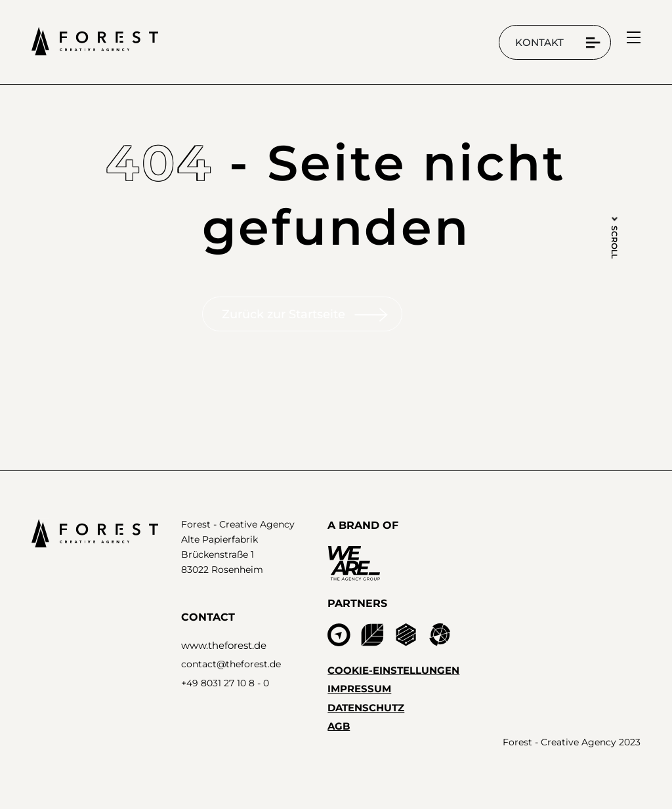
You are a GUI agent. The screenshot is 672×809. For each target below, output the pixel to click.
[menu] (634, 38)
